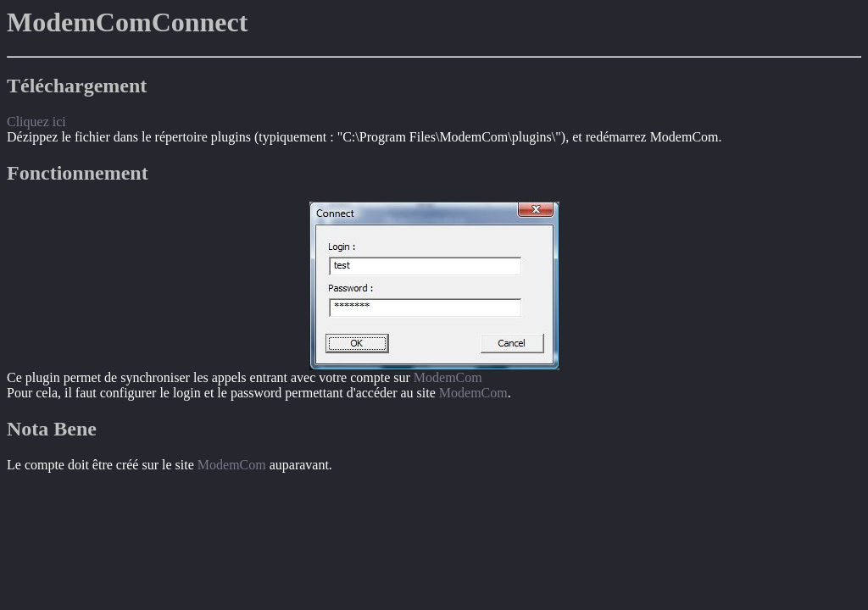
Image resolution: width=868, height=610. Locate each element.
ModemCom (448, 377)
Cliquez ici (36, 122)
